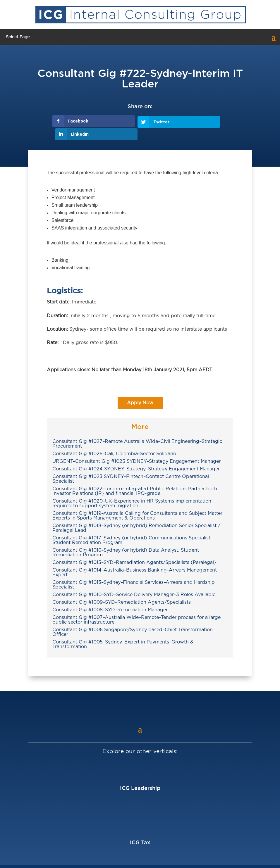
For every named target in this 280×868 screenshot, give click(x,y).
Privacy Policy (215, 860)
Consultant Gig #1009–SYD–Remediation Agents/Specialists (122, 589)
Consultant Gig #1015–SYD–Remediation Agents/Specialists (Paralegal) (134, 549)
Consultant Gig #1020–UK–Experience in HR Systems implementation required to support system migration (132, 490)
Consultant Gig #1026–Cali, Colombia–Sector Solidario (114, 441)
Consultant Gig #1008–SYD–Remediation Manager (110, 597)
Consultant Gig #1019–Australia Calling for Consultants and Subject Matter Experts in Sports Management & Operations (137, 503)
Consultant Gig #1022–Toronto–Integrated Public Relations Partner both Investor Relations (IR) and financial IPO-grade (135, 478)
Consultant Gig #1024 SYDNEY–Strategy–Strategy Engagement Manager (136, 456)
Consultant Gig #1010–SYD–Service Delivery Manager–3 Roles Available (134, 581)
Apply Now (140, 390)
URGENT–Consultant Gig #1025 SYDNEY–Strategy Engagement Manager (136, 448)
